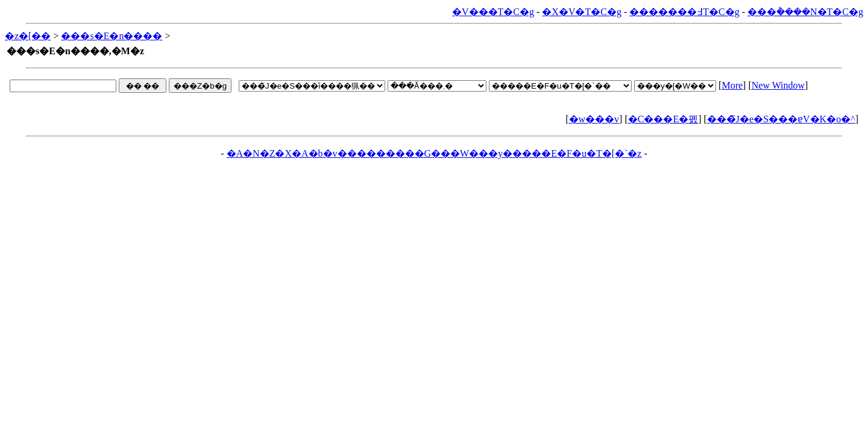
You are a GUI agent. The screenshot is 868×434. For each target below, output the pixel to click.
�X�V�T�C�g (582, 12)
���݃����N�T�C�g (805, 12)
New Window (778, 85)
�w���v (594, 119)
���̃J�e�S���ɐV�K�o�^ (781, 119)
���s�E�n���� (112, 36)
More (732, 85)
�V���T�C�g (493, 12)
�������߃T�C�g (684, 12)
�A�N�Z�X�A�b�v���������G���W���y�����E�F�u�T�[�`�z (434, 153)
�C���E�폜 (663, 119)
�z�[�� (28, 36)
